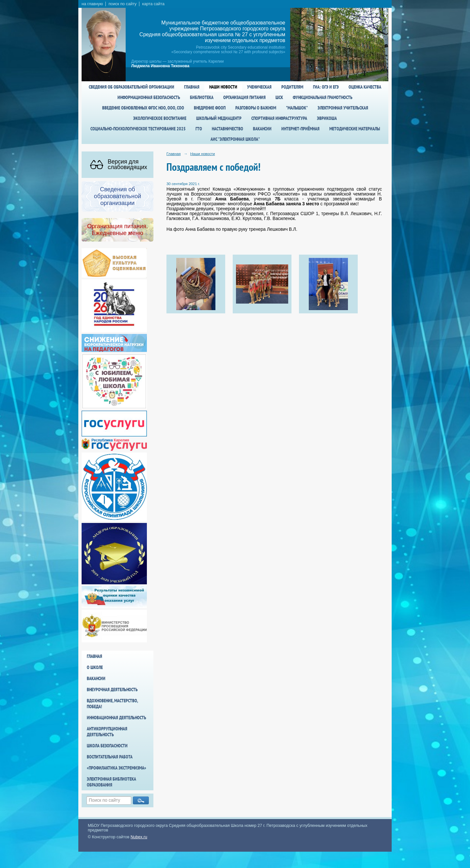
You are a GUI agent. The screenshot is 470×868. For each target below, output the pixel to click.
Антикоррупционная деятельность (107, 732)
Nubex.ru (139, 837)
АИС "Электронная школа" (235, 139)
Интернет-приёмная (300, 129)
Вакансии (262, 129)
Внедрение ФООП (210, 108)
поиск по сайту (122, 4)
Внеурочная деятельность (112, 689)
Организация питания (244, 97)
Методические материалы (355, 129)
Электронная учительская (343, 108)
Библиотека (202, 97)
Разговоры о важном (256, 108)
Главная (192, 87)
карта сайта (153, 4)
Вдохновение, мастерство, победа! (112, 703)
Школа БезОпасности (107, 746)
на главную (92, 4)
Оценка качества (365, 87)
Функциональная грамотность (323, 97)
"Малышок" (297, 108)
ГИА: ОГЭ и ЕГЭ (326, 87)
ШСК (279, 97)
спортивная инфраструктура (279, 118)
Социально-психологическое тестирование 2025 (138, 129)
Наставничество (227, 129)
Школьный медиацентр (219, 118)
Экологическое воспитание (160, 118)
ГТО (199, 129)
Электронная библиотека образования (111, 782)
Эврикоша (327, 118)
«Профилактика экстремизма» (117, 768)
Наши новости (223, 87)
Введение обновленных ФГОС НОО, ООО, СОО (143, 108)
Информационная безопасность (149, 97)
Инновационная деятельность (117, 718)
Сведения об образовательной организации (132, 87)
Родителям (292, 87)
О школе (95, 667)
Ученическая (259, 87)
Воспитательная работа (110, 757)
